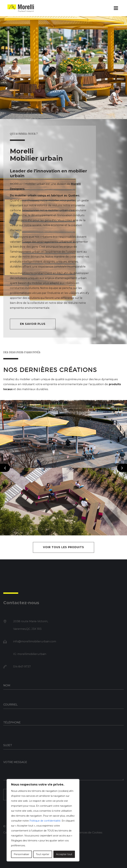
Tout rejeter (43, 854)
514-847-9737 (22, 667)
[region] (43, 820)
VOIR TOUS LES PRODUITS (63, 547)
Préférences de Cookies (87, 833)
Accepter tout (64, 854)
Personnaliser (21, 854)
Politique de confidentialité (45, 821)
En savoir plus (33, 324)
